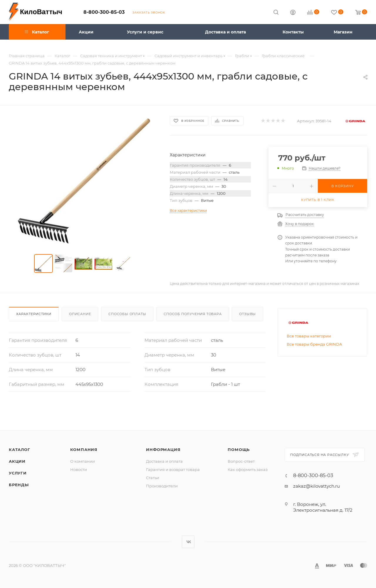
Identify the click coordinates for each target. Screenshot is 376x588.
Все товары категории (309, 336)
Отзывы (247, 314)
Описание (80, 314)
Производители (162, 486)
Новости (79, 469)
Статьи (153, 478)
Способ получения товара (193, 314)
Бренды (19, 485)
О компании (83, 461)
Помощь (239, 450)
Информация (163, 450)
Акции (17, 461)
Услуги (18, 473)
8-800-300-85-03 (104, 12)
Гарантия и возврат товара (173, 469)
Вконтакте (188, 542)
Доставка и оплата (164, 461)
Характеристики (34, 314)
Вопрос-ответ (241, 461)
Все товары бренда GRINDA (314, 344)
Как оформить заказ (248, 469)
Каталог (20, 450)
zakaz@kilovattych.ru (317, 486)
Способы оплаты (127, 314)
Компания (84, 450)
